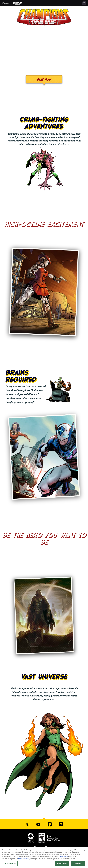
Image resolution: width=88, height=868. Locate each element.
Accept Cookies (62, 863)
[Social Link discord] (61, 824)
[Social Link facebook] (50, 824)
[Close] (84, 850)
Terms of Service (24, 859)
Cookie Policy (63, 856)
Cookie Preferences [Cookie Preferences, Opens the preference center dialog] (10, 863)
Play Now (44, 79)
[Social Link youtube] (38, 824)
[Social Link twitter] (27, 824)
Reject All (78, 863)
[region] (44, 857)
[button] (7, 3)
